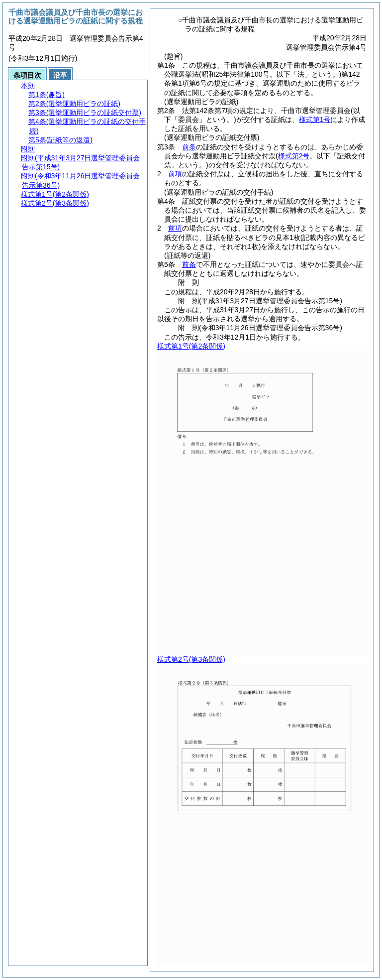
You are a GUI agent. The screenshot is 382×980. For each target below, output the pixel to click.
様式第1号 (315, 120)
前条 (189, 147)
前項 (175, 174)
